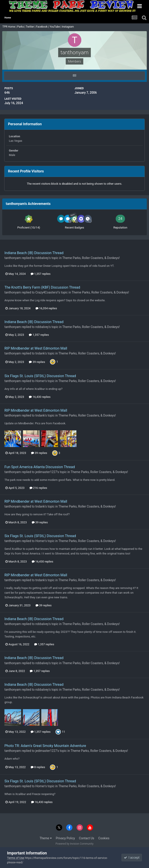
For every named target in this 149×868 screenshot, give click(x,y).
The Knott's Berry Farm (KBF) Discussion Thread (42, 287)
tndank (40, 353)
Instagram (68, 27)
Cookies (104, 838)
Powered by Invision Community (74, 844)
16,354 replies (46, 308)
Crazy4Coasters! (47, 292)
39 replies (37, 362)
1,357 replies (41, 274)
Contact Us (87, 838)
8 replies (38, 767)
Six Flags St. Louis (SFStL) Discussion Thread (40, 376)
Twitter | (31, 27)
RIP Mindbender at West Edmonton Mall (36, 348)
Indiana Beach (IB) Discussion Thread (34, 253)
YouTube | (56, 27)
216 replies (38, 488)
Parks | (21, 27)
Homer (40, 381)
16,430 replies (40, 397)
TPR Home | (9, 27)
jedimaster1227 (46, 472)
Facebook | (43, 27)
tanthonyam (13, 258)
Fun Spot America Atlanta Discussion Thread (40, 467)
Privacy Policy (65, 838)
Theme (46, 838)
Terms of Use (16, 858)
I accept (132, 858)
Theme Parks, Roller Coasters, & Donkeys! (91, 258)
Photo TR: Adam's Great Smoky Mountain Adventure (45, 746)
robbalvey (42, 258)
